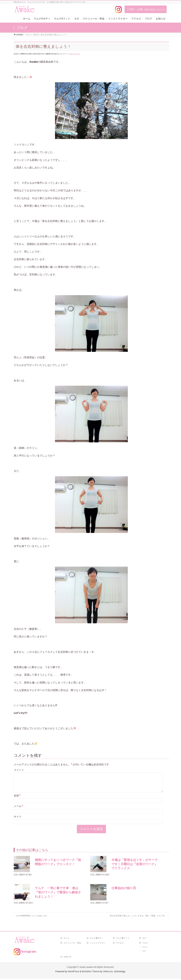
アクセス (120, 944)
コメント (19, 770)
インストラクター (98, 944)
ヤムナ (78, 54)
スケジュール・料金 (72, 944)
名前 (17, 799)
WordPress (74, 973)
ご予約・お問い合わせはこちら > (146, 9)
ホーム (66, 939)
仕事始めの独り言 (124, 892)
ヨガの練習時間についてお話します (30, 919)
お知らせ (67, 958)
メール (18, 810)
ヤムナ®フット (123, 939)
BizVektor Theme (91, 973)
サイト (18, 820)
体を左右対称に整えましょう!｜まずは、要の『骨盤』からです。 (139, 919)
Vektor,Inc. (108, 973)
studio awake (86, 968)
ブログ (72, 54)
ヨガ (144, 939)
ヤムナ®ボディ (96, 939)
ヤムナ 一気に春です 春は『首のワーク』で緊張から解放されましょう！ (58, 896)
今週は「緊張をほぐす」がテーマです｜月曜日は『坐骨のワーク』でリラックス (134, 868)
